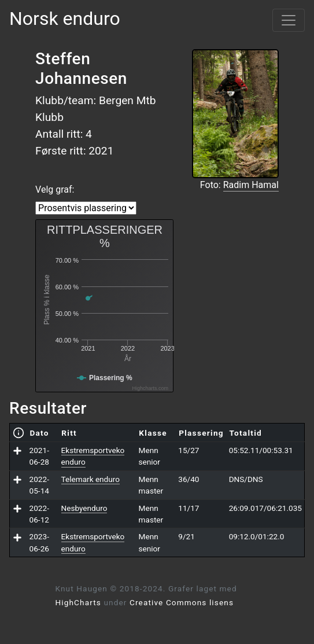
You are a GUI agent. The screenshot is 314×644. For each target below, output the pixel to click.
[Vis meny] (289, 20)
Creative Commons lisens (182, 602)
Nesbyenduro (84, 508)
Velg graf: (55, 189)
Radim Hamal (251, 185)
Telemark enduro (90, 479)
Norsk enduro (65, 19)
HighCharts (78, 602)
